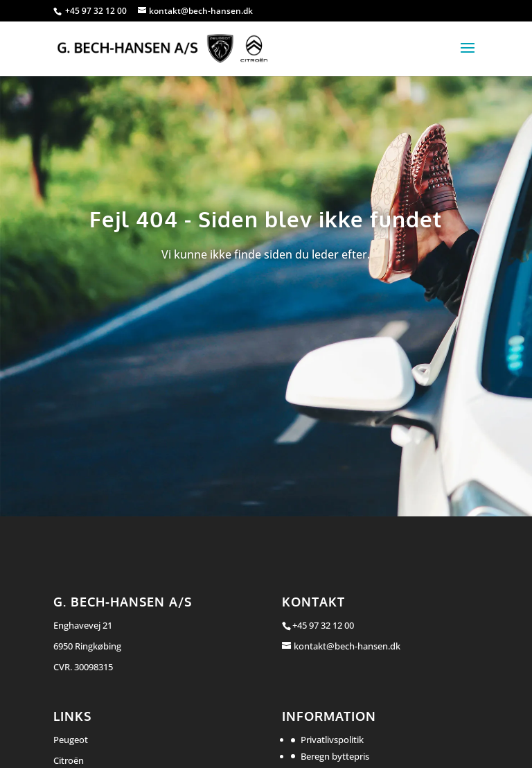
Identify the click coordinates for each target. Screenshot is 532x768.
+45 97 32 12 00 (97, 11)
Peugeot (71, 740)
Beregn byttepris (335, 756)
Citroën (69, 760)
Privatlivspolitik (332, 740)
